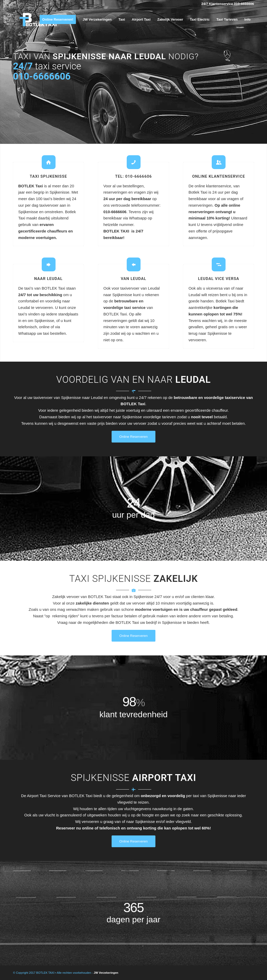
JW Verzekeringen (106, 973)
